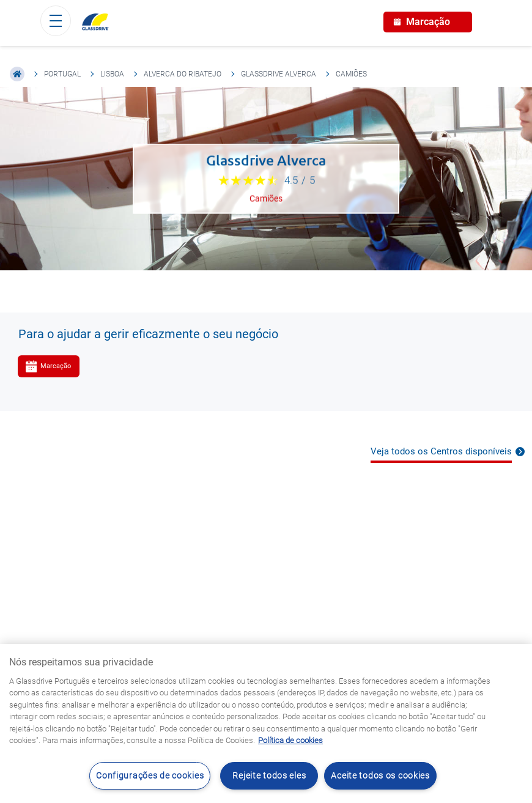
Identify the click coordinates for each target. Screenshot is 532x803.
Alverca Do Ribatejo (183, 74)
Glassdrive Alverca (279, 74)
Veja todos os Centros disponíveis (441, 451)
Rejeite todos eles (269, 776)
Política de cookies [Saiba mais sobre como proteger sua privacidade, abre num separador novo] (290, 740)
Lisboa (112, 74)
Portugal (62, 74)
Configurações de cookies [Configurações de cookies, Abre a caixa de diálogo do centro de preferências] (150, 776)
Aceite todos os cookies (380, 776)
